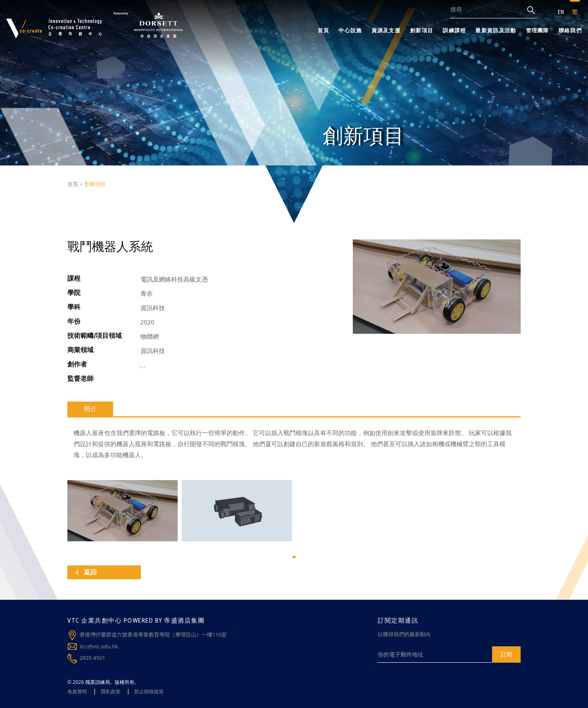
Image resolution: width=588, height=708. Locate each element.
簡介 (90, 409)
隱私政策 (111, 691)
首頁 (324, 30)
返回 (86, 572)
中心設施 (350, 30)
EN (561, 12)
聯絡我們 (570, 30)
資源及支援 (386, 30)
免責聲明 (77, 691)
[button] (294, 557)
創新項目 (422, 30)
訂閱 (506, 654)
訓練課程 (454, 30)
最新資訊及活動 (496, 30)
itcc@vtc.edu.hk (99, 646)
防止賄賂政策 (149, 691)
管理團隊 (538, 30)
